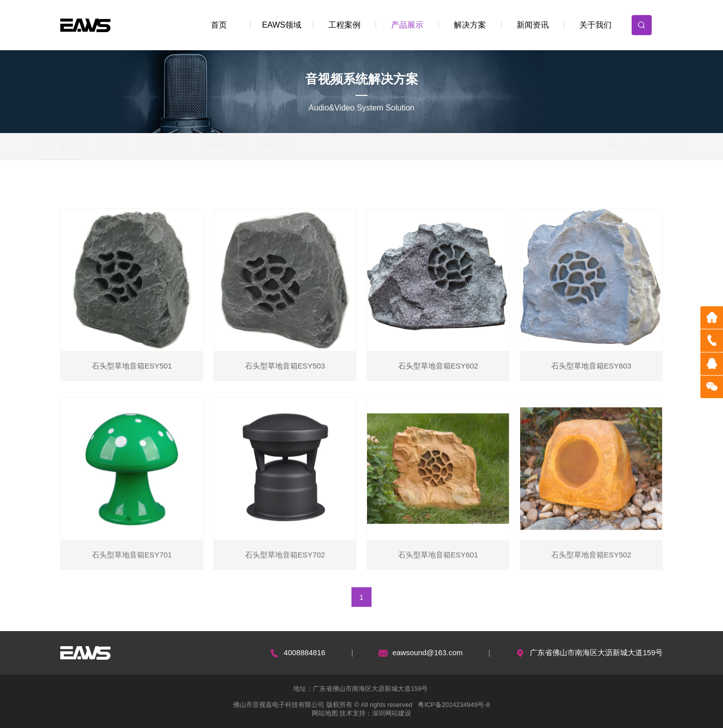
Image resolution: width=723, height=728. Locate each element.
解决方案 (470, 25)
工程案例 (344, 25)
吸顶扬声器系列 (261, 189)
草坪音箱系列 (468, 189)
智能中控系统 (246, 146)
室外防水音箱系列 (400, 189)
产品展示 (407, 25)
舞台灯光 (298, 146)
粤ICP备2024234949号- (452, 705)
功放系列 (198, 189)
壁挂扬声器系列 (329, 189)
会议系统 (133, 146)
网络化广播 (85, 189)
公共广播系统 (80, 146)
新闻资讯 (533, 25)
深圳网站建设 (392, 713)
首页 (219, 25)
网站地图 (325, 713)
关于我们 (595, 25)
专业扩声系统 (185, 146)
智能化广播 (142, 189)
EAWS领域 (282, 25)
